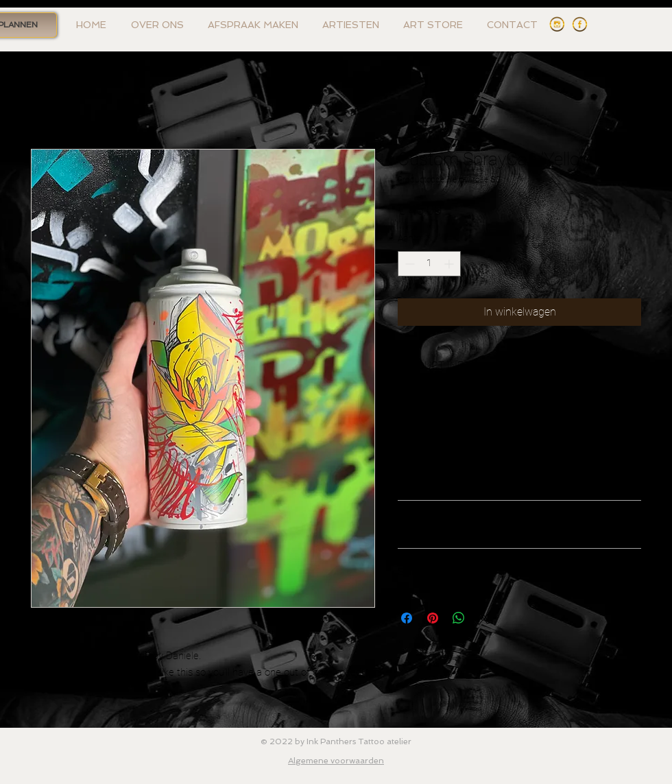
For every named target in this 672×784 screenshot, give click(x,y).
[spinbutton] (429, 264)
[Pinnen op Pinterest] (433, 618)
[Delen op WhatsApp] (459, 618)
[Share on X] (485, 618)
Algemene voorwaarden (336, 761)
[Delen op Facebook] (407, 618)
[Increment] (450, 264)
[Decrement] (408, 264)
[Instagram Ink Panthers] (557, 24)
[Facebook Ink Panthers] (580, 24)
